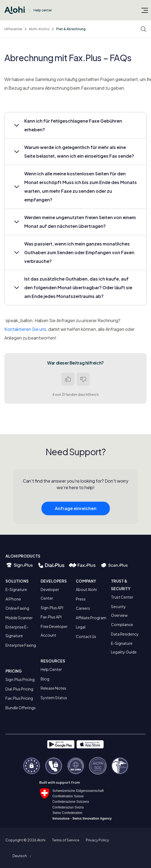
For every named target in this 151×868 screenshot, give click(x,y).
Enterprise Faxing (21, 645)
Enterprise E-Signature (17, 631)
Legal (81, 627)
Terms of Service (66, 840)
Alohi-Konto (39, 29)
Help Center (51, 669)
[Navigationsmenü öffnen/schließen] (145, 10)
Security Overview (119, 611)
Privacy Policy (97, 840)
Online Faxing (17, 608)
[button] (75, 125)
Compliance (122, 624)
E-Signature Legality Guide (124, 648)
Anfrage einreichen (76, 510)
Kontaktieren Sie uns (25, 329)
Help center (43, 10)
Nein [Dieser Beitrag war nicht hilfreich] (83, 379)
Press (81, 599)
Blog (45, 679)
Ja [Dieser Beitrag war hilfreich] (68, 379)
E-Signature (16, 589)
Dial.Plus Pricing (19, 689)
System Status (54, 698)
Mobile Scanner (19, 618)
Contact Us (86, 636)
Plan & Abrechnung (71, 29)
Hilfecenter (13, 29)
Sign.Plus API (52, 608)
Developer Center (50, 594)
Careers (83, 608)
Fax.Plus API (51, 617)
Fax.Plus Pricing (19, 698)
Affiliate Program (91, 618)
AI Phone (13, 599)
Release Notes (53, 688)
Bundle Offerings (21, 708)
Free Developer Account (54, 631)
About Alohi (86, 589)
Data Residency (125, 634)
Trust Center (122, 597)
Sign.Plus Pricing (20, 679)
